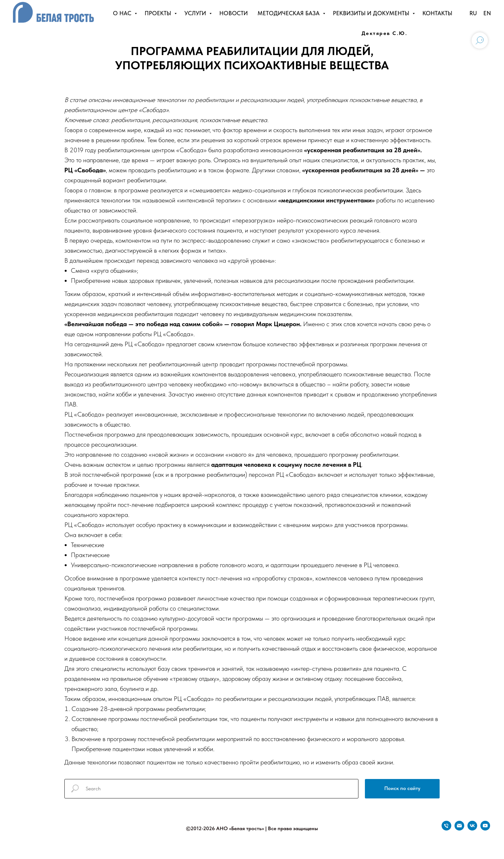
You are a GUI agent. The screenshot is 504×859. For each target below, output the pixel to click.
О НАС (123, 13)
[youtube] (485, 829)
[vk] (472, 829)
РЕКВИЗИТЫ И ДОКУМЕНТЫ (372, 13)
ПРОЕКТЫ (159, 13)
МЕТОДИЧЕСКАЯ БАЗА (289, 13)
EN (487, 13)
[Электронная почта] (459, 829)
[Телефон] (446, 829)
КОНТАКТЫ (437, 13)
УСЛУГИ (196, 13)
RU (473, 13)
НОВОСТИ (234, 13)
